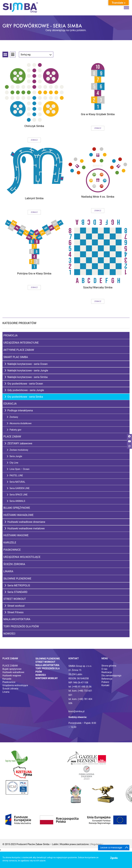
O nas (104, 669)
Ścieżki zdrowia (14, 564)
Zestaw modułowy (17, 450)
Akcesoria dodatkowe (19, 423)
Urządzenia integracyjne (21, 343)
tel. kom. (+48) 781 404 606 (80, 701)
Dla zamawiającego (111, 675)
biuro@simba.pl (77, 711)
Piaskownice (12, 550)
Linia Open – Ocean (18, 469)
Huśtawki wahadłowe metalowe (25, 528)
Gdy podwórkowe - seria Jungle (24, 390)
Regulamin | (97, 844)
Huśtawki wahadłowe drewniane (25, 522)
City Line (12, 463)
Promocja (10, 335)
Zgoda (114, 858)
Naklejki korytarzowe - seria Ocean (26, 364)
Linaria (8, 571)
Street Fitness (14, 612)
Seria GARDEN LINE (18, 488)
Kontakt (105, 685)
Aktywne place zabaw (19, 350)
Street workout (15, 606)
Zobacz (34, 140)
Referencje (107, 679)
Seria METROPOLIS (17, 585)
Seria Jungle (14, 456)
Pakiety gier (14, 430)
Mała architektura (17, 619)
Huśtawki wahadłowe (18, 515)
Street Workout (15, 599)
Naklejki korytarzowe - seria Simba (26, 377)
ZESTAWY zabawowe (18, 443)
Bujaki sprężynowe (17, 508)
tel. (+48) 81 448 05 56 (80, 687)
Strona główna (109, 666)
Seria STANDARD (16, 592)
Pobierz (105, 682)
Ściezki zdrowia (10, 689)
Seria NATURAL (16, 482)
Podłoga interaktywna (19, 410)
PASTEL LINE (15, 475)
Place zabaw (12, 437)
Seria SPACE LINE (17, 495)
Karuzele (10, 543)
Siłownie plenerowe (17, 579)
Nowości (9, 634)
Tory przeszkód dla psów (21, 626)
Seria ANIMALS (16, 501)
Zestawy (12, 417)
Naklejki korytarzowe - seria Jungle (26, 371)
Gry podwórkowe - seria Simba (24, 397)
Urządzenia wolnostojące (22, 557)
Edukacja (10, 404)
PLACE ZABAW (10, 666)
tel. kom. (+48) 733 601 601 (80, 693)
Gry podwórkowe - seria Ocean (24, 384)
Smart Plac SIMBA (16, 357)
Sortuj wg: (36, 54)
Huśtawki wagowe (16, 535)
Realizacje (107, 672)
